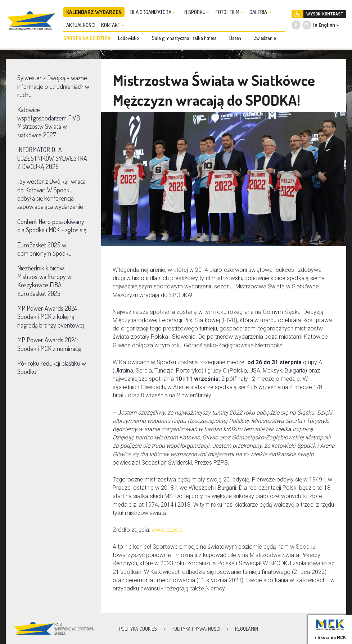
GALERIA (260, 12)
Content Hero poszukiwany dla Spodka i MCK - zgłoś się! (52, 226)
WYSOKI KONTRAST (325, 14)
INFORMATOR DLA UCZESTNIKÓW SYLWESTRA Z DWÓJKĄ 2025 (52, 158)
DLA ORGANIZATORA (153, 12)
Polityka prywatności (196, 629)
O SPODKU (197, 12)
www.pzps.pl (168, 530)
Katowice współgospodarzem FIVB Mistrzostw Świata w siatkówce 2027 (49, 122)
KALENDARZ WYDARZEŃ (94, 12)
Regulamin (247, 629)
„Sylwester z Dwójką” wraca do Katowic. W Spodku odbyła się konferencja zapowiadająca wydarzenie (51, 194)
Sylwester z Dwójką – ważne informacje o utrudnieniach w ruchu (53, 86)
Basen (235, 38)
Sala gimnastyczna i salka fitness (184, 38)
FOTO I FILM (230, 12)
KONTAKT (113, 25)
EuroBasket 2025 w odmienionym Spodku (44, 249)
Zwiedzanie (265, 38)
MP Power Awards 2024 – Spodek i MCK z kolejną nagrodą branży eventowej (51, 317)
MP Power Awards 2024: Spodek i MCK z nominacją (49, 344)
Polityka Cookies (138, 629)
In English (324, 25)
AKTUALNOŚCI (81, 25)
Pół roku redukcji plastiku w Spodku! (52, 367)
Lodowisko (128, 38)
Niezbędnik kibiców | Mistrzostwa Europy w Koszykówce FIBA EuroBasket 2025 (44, 280)
